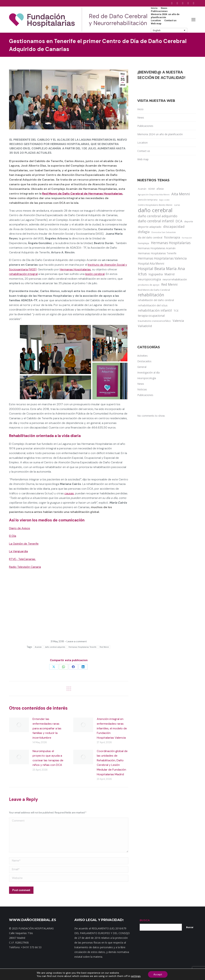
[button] (169, 30)
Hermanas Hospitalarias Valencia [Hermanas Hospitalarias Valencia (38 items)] (162, 258)
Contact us (144, 151)
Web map (143, 159)
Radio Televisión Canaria (25, 567)
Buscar (190, 927)
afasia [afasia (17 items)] (160, 189)
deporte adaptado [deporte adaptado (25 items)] (150, 227)
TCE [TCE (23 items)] (176, 311)
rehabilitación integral (23, 274)
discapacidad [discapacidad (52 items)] (174, 226)
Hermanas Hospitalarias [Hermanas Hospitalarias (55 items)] (171, 243)
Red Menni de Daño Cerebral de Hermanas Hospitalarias (82, 194)
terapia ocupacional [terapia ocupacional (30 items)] (151, 316)
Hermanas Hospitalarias (75, 269)
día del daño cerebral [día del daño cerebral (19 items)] (150, 237)
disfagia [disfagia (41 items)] (144, 232)
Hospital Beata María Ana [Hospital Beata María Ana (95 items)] (161, 269)
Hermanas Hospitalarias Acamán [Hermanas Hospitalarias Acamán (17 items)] (157, 248)
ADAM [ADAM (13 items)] (151, 189)
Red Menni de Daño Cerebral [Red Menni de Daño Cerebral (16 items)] (154, 290)
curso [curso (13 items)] (177, 205)
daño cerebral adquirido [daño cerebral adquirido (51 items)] (158, 216)
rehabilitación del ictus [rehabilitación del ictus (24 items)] (153, 305)
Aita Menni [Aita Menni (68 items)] (181, 194)
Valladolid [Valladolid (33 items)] (145, 326)
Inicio (140, 109)
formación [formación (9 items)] (187, 238)
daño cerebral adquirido (55, 647)
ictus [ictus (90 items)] (142, 274)
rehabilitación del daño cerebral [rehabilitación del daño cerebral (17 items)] (156, 300)
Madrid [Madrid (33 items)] (170, 274)
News (141, 118)
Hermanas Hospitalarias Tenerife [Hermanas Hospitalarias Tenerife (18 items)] (157, 253)
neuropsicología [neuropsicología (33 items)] (149, 279)
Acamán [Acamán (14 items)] (142, 189)
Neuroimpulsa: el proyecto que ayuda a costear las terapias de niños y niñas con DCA (48, 758)
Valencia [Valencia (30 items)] (178, 321)
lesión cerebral (95, 274)
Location (142, 143)
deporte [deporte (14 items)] (189, 221)
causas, (69, 493)
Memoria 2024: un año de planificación (160, 134)
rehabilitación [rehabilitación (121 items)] (151, 295)
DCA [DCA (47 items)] (179, 221)
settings (136, 976)
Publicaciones (145, 126)
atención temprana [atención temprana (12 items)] (148, 200)
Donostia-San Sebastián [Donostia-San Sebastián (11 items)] (164, 232)
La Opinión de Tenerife (24, 544)
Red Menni (104, 647)
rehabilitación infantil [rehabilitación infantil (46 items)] (155, 310)
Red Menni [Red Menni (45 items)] (169, 284)
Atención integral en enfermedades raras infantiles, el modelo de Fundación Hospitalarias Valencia (112, 728)
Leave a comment (77, 641)
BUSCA (145, 920)
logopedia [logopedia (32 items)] (156, 274)
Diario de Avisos (20, 528)
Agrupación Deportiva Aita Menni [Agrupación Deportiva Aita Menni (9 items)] (154, 195)
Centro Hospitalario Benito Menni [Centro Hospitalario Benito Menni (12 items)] (155, 205)
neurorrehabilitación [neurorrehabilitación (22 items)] (175, 279)
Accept (158, 974)
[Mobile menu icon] (193, 20)
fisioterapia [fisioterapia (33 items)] (172, 237)
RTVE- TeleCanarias (23, 559)
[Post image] (19, 725)
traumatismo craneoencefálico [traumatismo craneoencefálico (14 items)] (154, 321)
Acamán (38, 647)
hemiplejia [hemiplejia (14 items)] (143, 243)
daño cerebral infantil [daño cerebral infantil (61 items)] (156, 221)
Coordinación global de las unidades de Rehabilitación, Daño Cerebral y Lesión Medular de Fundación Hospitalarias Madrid (112, 763)
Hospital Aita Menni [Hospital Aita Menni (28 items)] (151, 264)
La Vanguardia (18, 551)
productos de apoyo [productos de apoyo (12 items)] (149, 285)
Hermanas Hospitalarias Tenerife (83, 647)
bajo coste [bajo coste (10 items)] (164, 200)
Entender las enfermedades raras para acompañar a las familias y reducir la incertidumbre (47, 728)
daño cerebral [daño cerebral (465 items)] (155, 210)
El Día (13, 536)
